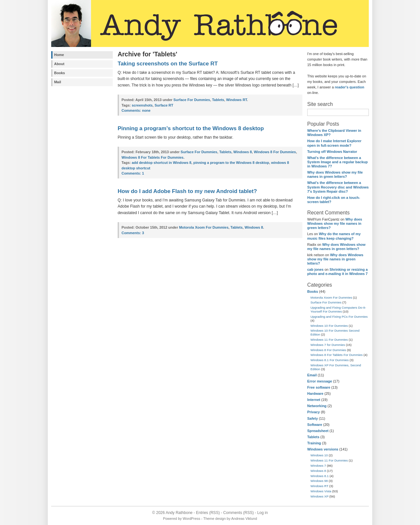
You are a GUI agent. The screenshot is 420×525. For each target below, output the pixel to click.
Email (312, 375)
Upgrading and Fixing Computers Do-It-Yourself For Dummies (338, 309)
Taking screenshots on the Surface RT (168, 64)
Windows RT (319, 486)
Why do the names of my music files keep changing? (334, 236)
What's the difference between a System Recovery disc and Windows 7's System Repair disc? (338, 187)
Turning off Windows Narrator (332, 152)
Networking (317, 406)
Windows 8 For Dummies (328, 350)
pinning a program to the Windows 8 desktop (231, 163)
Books (59, 73)
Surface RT (164, 105)
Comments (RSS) (239, 513)
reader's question (350, 87)
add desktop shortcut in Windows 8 (161, 163)
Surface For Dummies (326, 302)
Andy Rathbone (179, 513)
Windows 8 (318, 471)
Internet (314, 400)
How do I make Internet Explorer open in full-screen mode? (334, 143)
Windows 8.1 (320, 476)
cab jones (315, 269)
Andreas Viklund (244, 519)
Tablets (313, 437)
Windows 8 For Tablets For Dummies (337, 355)
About (59, 64)
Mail (58, 82)
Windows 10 (319, 455)
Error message (320, 381)
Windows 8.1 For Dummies (330, 360)
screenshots (142, 105)
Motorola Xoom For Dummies (331, 297)
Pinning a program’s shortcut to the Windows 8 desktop (191, 128)
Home (59, 55)
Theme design (214, 519)
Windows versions (323, 449)
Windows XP (320, 496)
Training (314, 443)
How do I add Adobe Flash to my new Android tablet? (187, 191)
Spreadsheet (318, 431)
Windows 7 (318, 466)
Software (315, 425)
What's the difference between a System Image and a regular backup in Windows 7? (338, 162)
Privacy (314, 412)
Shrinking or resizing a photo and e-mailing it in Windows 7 (338, 272)
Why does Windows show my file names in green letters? (335, 174)
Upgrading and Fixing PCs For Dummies (339, 317)
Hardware (315, 394)
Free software (319, 387)
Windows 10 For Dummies (329, 326)
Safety (313, 418)
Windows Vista (321, 491)
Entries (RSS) (208, 513)
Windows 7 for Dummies (328, 345)
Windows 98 (319, 481)
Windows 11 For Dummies (329, 340)
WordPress (192, 519)
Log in (263, 513)
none (136, 110)
